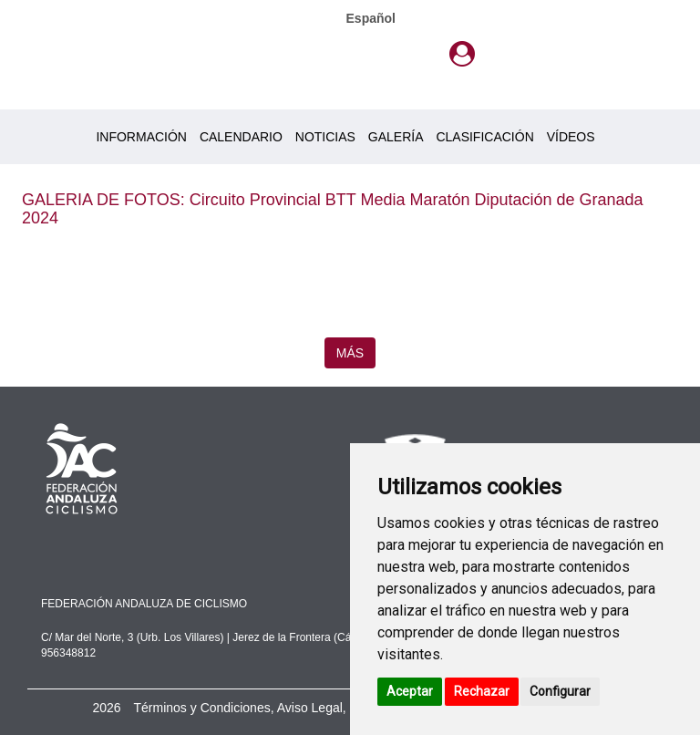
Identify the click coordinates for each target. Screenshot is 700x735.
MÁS (350, 353)
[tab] (462, 54)
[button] (462, 54)
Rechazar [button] (482, 691)
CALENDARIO (241, 137)
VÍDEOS (571, 137)
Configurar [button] (560, 691)
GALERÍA (396, 137)
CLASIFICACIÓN (484, 137)
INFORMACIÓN (141, 137)
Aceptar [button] (410, 691)
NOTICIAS (325, 137)
